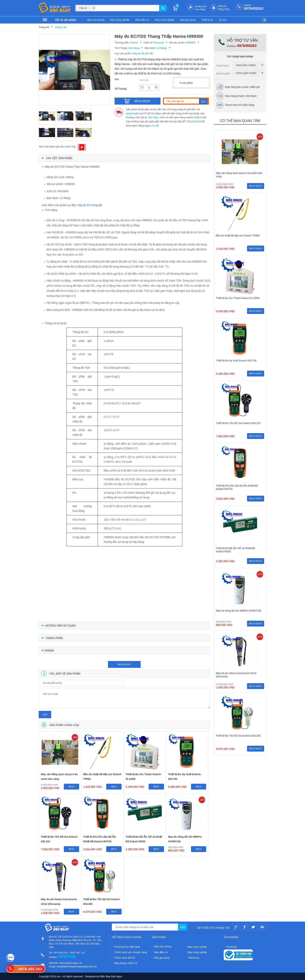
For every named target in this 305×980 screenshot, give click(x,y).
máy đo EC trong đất (90, 205)
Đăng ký (222, 6)
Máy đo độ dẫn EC (143, 53)
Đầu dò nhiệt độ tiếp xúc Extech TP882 (102, 777)
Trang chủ (44, 27)
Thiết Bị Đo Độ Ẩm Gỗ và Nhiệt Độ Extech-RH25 (144, 839)
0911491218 (194, 121)
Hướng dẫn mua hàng (201, 8)
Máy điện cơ (142, 20)
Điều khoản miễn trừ (126, 963)
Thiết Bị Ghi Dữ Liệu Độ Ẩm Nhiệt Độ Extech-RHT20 (100, 839)
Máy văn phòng (96, 20)
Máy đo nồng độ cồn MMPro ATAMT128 (185, 839)
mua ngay (124, 664)
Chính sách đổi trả (124, 958)
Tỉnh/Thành (223, 66)
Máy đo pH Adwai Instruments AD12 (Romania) (59, 902)
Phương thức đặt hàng (127, 947)
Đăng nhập (224, 9)
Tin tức (223, 20)
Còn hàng (134, 48)
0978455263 (253, 9)
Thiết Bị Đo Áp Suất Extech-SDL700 (185, 777)
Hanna (134, 43)
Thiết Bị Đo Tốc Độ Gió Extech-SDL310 (59, 839)
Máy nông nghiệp (165, 20)
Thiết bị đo (207, 20)
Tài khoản (232, 947)
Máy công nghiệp (120, 20)
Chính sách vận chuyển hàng (131, 952)
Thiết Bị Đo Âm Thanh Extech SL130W (143, 777)
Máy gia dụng (188, 20)
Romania (159, 43)
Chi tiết (155, 126)
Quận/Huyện (223, 74)
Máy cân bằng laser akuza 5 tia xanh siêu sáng (59, 777)
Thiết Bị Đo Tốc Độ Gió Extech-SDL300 (102, 902)
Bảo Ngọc (154, 117)
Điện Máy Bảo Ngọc (111, 976)
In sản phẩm (186, 83)
